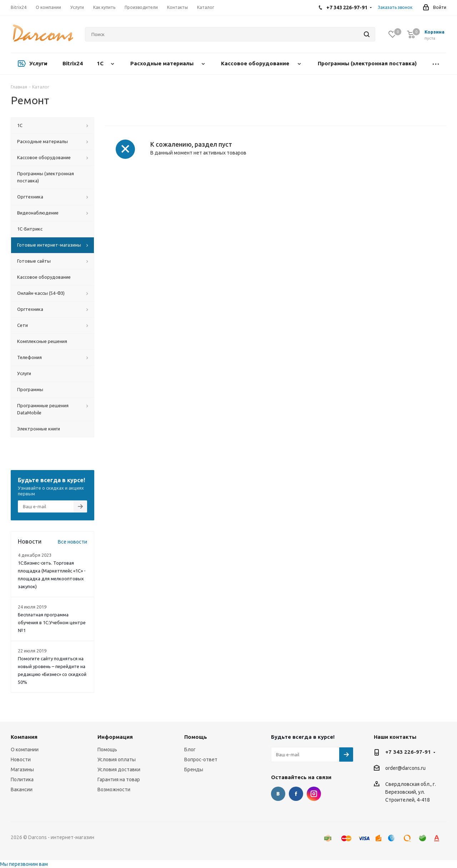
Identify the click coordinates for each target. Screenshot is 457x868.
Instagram (314, 794)
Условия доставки (119, 769)
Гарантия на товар (119, 779)
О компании (25, 750)
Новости (21, 759)
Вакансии (22, 789)
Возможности (114, 789)
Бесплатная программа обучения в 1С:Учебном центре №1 (52, 622)
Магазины (22, 769)
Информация (115, 737)
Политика (22, 779)
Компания (24, 737)
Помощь (107, 750)
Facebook (296, 794)
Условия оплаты (117, 759)
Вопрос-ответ (201, 759)
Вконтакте (278, 794)
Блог (190, 750)
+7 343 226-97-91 (408, 752)
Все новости (72, 542)
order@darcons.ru (405, 768)
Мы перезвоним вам (24, 864)
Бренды (194, 769)
